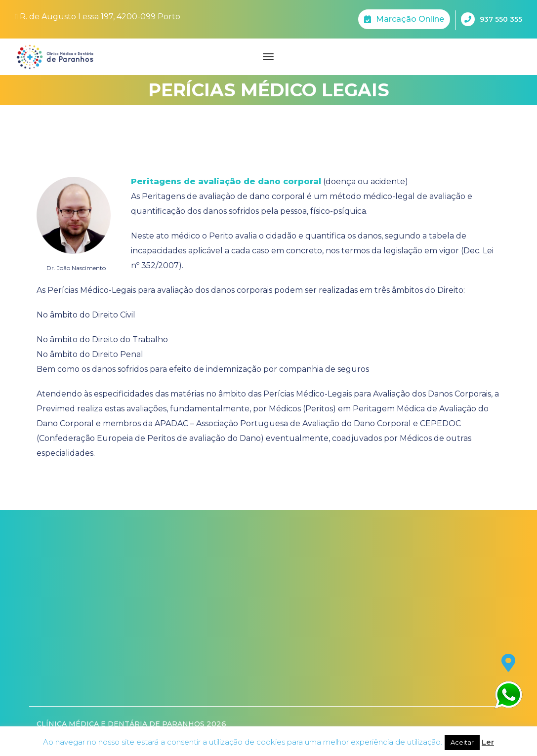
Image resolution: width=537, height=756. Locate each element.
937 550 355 (492, 19)
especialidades (65, 453)
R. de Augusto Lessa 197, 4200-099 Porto (98, 17)
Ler (488, 742)
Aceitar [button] (462, 742)
